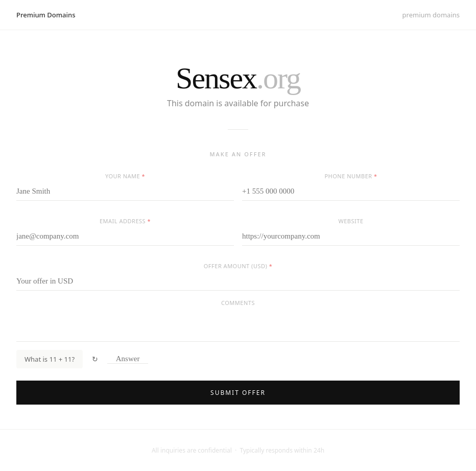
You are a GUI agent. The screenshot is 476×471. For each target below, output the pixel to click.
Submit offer (238, 393)
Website (351, 221)
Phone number (351, 176)
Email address (125, 221)
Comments (238, 303)
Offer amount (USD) (238, 266)
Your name (125, 176)
